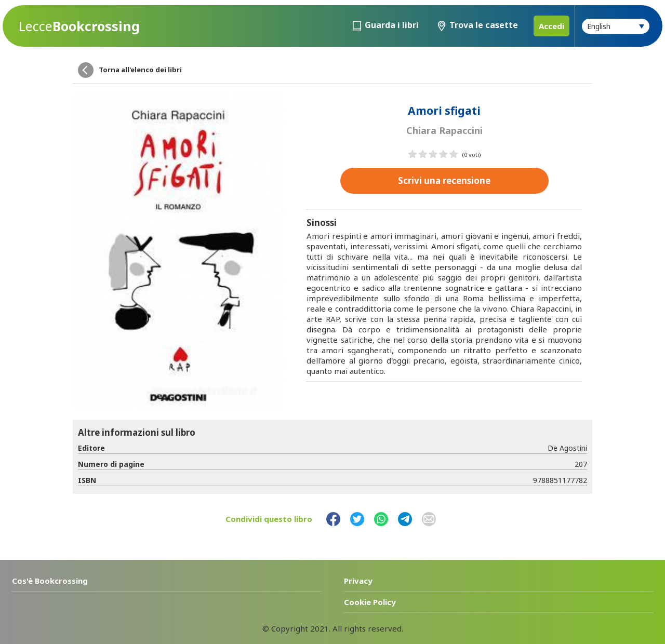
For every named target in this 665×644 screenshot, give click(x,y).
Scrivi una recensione (444, 180)
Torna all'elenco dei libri (140, 70)
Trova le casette (484, 25)
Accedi (551, 26)
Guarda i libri (392, 25)
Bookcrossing (79, 26)
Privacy (358, 581)
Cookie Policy (370, 602)
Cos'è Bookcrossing (50, 581)
